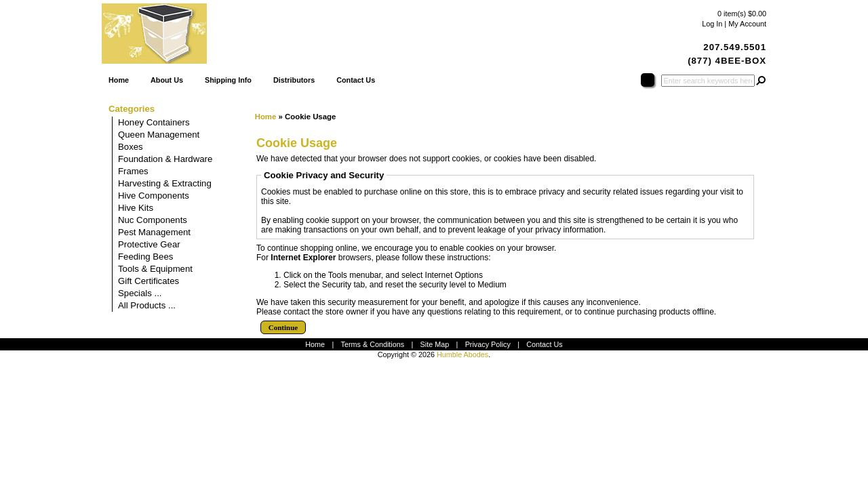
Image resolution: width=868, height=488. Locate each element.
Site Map (435, 344)
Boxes (131, 147)
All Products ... (147, 305)
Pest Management (154, 232)
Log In (712, 24)
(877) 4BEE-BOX (727, 61)
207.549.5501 (735, 47)
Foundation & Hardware (165, 159)
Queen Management (159, 135)
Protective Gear (149, 244)
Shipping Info (228, 80)
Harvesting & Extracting (165, 183)
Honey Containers (154, 122)
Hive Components (154, 196)
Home (119, 80)
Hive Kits (136, 208)
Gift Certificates (149, 281)
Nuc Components (153, 220)
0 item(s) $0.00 (742, 14)
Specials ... (140, 293)
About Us (167, 80)
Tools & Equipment (155, 269)
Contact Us (356, 80)
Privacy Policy (488, 344)
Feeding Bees (145, 257)
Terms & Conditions (373, 344)
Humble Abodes (462, 354)
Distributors (294, 80)
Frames (133, 171)
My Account (747, 24)
